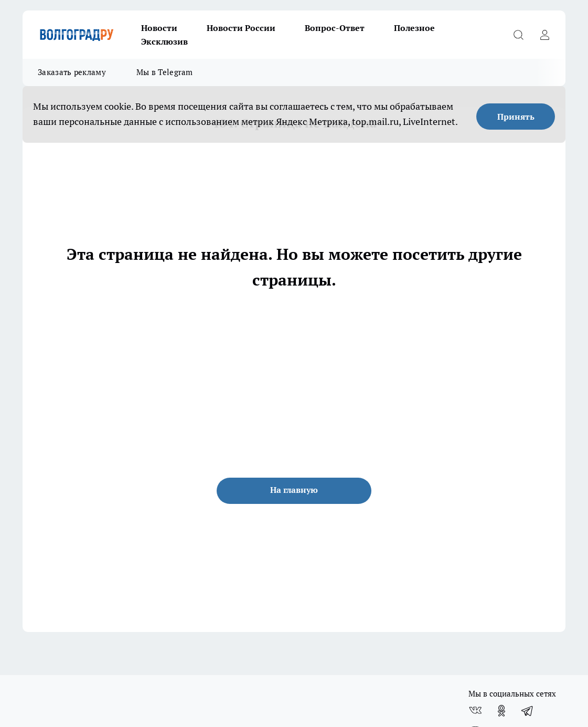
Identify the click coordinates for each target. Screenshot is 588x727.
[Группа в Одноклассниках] (501, 711)
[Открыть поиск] (518, 35)
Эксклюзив (164, 41)
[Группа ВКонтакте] (475, 711)
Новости (159, 28)
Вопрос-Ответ (335, 28)
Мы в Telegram (165, 72)
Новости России (241, 28)
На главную (294, 490)
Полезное (414, 28)
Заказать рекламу (72, 72)
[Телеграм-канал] (528, 711)
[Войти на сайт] (544, 35)
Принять (516, 117)
